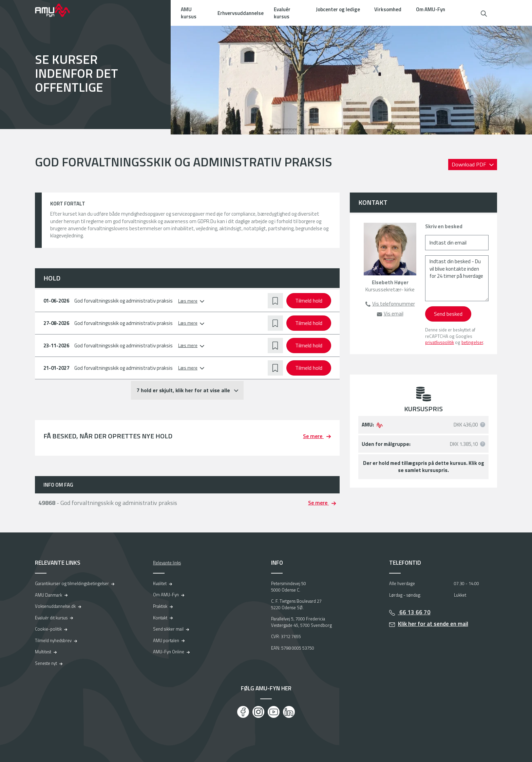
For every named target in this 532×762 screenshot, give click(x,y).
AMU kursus (189, 13)
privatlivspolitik (440, 342)
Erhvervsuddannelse (241, 13)
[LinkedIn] (289, 712)
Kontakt (160, 618)
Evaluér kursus (282, 13)
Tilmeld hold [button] (309, 301)
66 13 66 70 (414, 612)
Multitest (43, 652)
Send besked (448, 314)
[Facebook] (243, 712)
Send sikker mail (168, 629)
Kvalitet (160, 583)
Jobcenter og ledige (338, 9)
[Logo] (57, 10)
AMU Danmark (49, 595)
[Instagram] (258, 712)
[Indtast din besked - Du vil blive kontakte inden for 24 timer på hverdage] (457, 278)
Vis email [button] (394, 314)
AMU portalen (166, 640)
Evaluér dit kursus (51, 618)
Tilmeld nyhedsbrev (53, 640)
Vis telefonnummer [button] (394, 304)
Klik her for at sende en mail (433, 624)
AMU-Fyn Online (169, 652)
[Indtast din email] (457, 243)
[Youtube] (274, 712)
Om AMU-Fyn (431, 9)
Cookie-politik (48, 629)
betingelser (472, 342)
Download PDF (470, 164)
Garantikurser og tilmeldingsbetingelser (72, 583)
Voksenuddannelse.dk (55, 606)
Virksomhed (388, 9)
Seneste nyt (46, 663)
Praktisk (160, 606)
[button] (484, 13)
